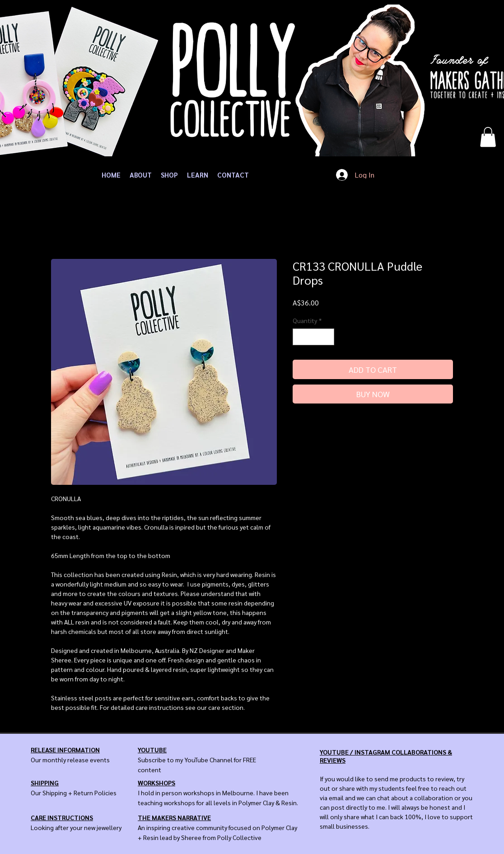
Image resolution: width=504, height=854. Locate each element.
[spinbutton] (313, 337)
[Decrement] (300, 337)
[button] (488, 137)
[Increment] (327, 337)
